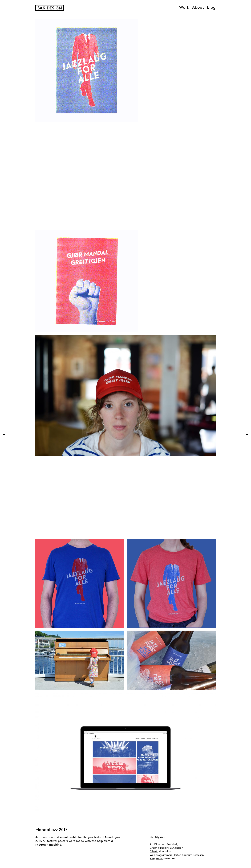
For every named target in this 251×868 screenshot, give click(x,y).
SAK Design (50, 8)
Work (184, 8)
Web (163, 837)
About (198, 8)
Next (241, 434)
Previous (12, 434)
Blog (211, 8)
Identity (155, 837)
